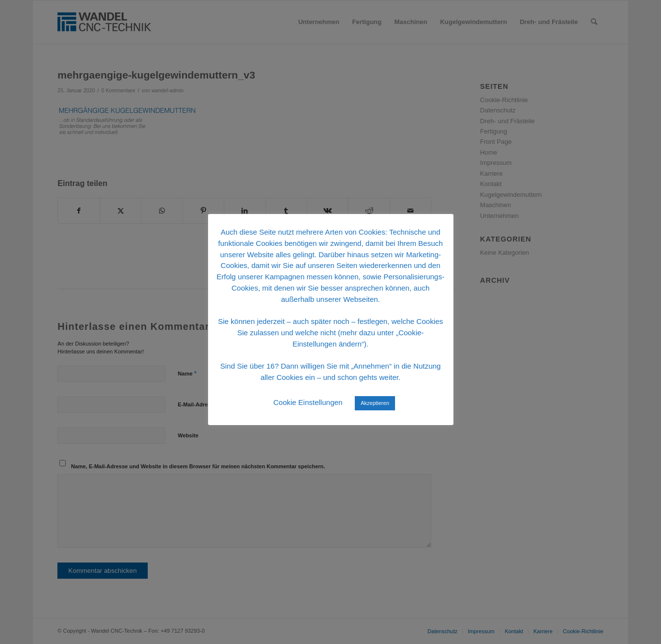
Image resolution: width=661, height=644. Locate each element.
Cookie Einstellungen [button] (308, 402)
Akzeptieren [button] (375, 403)
